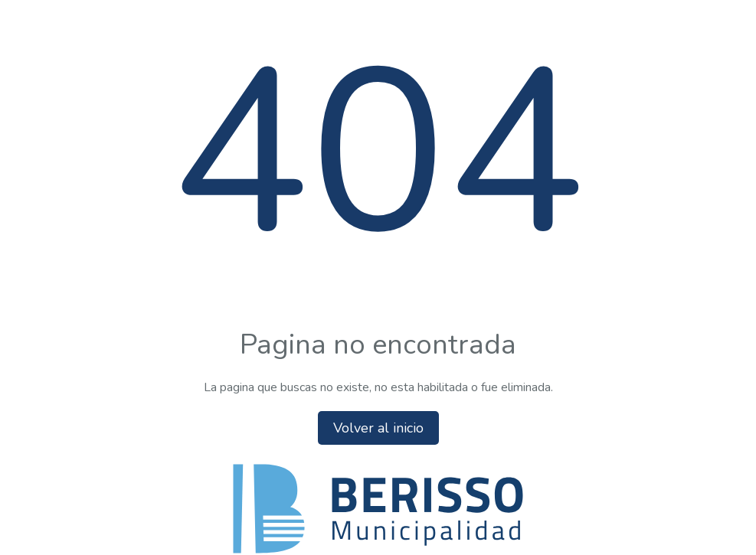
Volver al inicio (378, 428)
